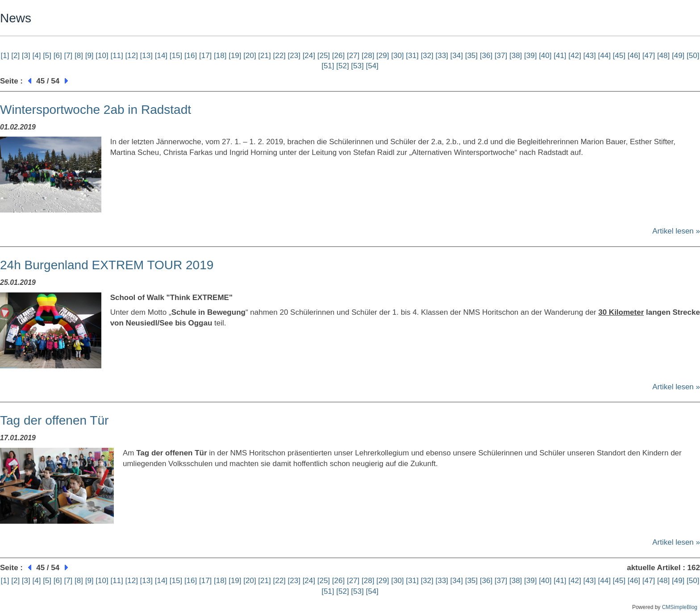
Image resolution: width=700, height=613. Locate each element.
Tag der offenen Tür (54, 420)
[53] (357, 66)
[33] (442, 56)
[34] (457, 56)
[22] (279, 56)
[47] (649, 56)
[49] (678, 56)
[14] (161, 56)
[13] (146, 56)
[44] (604, 56)
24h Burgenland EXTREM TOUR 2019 (107, 265)
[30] (397, 56)
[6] (58, 56)
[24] (309, 56)
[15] (176, 56)
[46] (634, 56)
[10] (102, 56)
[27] (353, 56)
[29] (383, 56)
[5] (47, 56)
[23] (294, 56)
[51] (328, 66)
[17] (205, 56)
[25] (324, 56)
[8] (79, 56)
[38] (516, 56)
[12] (132, 56)
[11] (117, 56)
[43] (589, 56)
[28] (368, 56)
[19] (235, 56)
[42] (575, 56)
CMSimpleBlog (680, 607)
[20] (250, 56)
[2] (15, 56)
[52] (342, 66)
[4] (36, 56)
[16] (191, 56)
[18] (220, 56)
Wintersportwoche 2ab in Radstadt (96, 110)
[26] (338, 56)
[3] (26, 56)
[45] (619, 56)
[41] (560, 56)
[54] (372, 66)
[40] (545, 56)
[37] (501, 56)
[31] (412, 56)
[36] (486, 56)
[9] (90, 56)
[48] (663, 56)
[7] (68, 56)
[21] (264, 56)
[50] (693, 56)
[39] (530, 56)
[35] (471, 56)
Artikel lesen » (676, 231)
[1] (5, 56)
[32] (427, 56)
